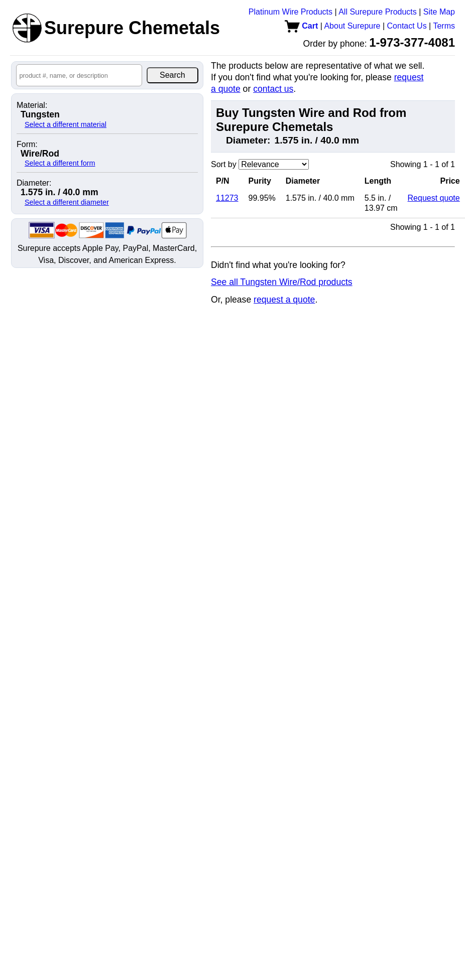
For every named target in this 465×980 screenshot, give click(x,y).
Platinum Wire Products (290, 12)
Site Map (439, 12)
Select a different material (66, 124)
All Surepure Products (378, 12)
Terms (444, 26)
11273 (227, 198)
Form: (27, 145)
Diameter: (34, 183)
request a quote (284, 300)
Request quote (434, 198)
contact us (273, 89)
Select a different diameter (67, 202)
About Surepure (352, 26)
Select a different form (60, 163)
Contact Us (407, 26)
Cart (301, 26)
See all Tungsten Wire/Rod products (282, 282)
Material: (32, 105)
